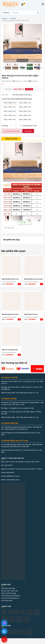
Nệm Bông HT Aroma (31, 314)
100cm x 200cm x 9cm (25, 111)
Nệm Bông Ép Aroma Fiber (10, 314)
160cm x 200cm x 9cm (10, 119)
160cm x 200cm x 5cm (25, 107)
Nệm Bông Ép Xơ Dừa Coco (10, 279)
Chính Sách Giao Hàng (8, 588)
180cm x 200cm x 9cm (25, 119)
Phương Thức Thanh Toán (10, 591)
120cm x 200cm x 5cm (25, 103)
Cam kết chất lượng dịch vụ (10, 598)
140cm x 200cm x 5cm (10, 107)
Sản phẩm (13, 18)
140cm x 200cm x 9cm (25, 115)
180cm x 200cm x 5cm (10, 111)
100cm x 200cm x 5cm (10, 103)
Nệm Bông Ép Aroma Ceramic (34, 279)
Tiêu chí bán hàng (7, 600)
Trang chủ (4, 18)
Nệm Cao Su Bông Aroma (10, 350)
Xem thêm (24, 223)
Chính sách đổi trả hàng (9, 593)
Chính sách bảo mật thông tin (11, 596)
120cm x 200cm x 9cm (10, 115)
